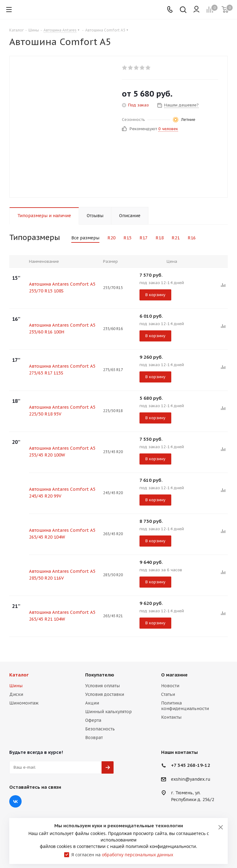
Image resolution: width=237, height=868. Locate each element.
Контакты (171, 717)
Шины (16, 686)
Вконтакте (15, 801)
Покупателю (100, 675)
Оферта (93, 720)
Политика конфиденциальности (185, 706)
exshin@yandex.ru (191, 779)
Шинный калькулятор (108, 712)
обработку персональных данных (137, 855)
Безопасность (100, 729)
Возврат (94, 738)
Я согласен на (122, 855)
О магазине (174, 675)
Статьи (168, 694)
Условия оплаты (102, 686)
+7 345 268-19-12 (191, 765)
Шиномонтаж (24, 703)
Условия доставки (105, 694)
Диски (16, 694)
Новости (170, 686)
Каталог (19, 675)
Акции (92, 703)
